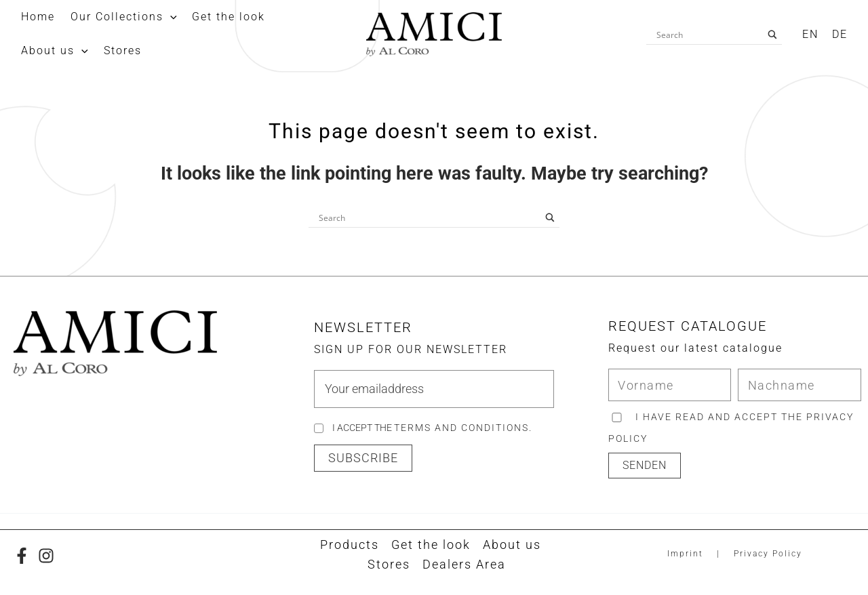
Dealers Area (464, 564)
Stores (389, 564)
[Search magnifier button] (772, 35)
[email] (434, 389)
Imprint (685, 554)
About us (512, 545)
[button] (363, 458)
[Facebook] (22, 556)
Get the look (431, 545)
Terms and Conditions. (463, 428)
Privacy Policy (768, 554)
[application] (161, 17)
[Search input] (708, 35)
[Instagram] (46, 556)
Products (350, 545)
